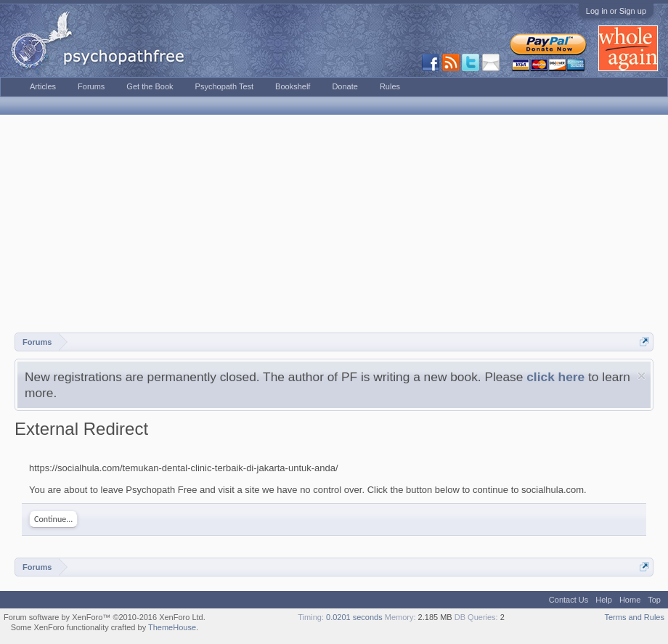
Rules (390, 86)
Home (630, 600)
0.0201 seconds (354, 617)
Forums (91, 86)
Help (604, 600)
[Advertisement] (334, 224)
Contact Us (569, 600)
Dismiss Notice (641, 376)
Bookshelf (293, 86)
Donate (345, 86)
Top (654, 600)
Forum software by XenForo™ (105, 617)
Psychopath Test (225, 86)
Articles (43, 86)
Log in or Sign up (616, 11)
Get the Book (150, 86)
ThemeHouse (172, 627)
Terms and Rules (634, 617)
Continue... (53, 519)
